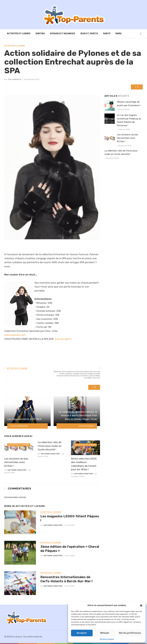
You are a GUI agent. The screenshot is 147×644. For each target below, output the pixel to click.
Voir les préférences (130, 633)
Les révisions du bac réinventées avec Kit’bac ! (16, 462)
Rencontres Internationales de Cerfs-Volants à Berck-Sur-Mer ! (66, 579)
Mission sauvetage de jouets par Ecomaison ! (129, 104)
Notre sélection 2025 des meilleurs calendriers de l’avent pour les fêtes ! (84, 464)
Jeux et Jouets (89, 34)
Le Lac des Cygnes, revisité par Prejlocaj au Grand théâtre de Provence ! (129, 120)
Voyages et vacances (62, 34)
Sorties (40, 34)
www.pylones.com (15, 335)
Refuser (105, 633)
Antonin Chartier (17, 470)
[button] (141, 605)
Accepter (82, 633)
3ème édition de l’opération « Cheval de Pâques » (70, 549)
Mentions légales (107, 639)
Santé (107, 34)
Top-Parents (14, 79)
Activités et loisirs (19, 34)
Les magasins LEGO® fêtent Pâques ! (70, 518)
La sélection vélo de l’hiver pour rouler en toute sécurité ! (50, 446)
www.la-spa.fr (63, 339)
